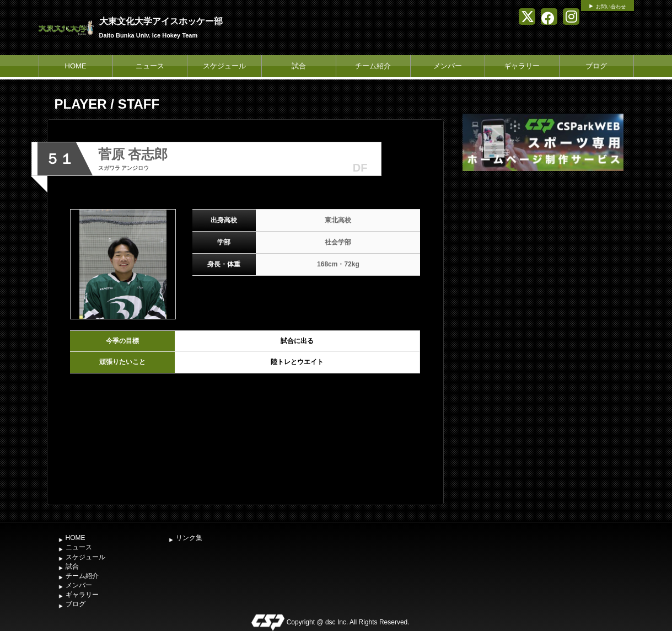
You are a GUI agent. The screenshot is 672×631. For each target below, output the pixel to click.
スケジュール (224, 66)
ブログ (596, 66)
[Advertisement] (543, 256)
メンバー (448, 66)
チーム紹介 (373, 66)
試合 (299, 66)
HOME (76, 66)
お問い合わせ (611, 7)
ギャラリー (522, 66)
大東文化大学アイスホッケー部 (161, 21)
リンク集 (189, 538)
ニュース (150, 66)
